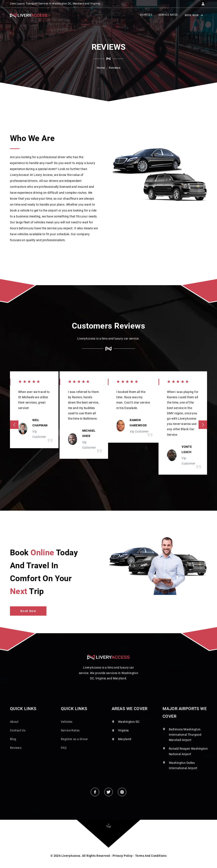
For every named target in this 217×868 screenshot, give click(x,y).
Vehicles (67, 722)
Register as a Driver (74, 739)
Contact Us (18, 730)
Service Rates (70, 730)
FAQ (64, 748)
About (14, 722)
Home (101, 68)
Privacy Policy (123, 856)
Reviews (16, 748)
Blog (13, 739)
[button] (203, 3)
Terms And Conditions (151, 856)
